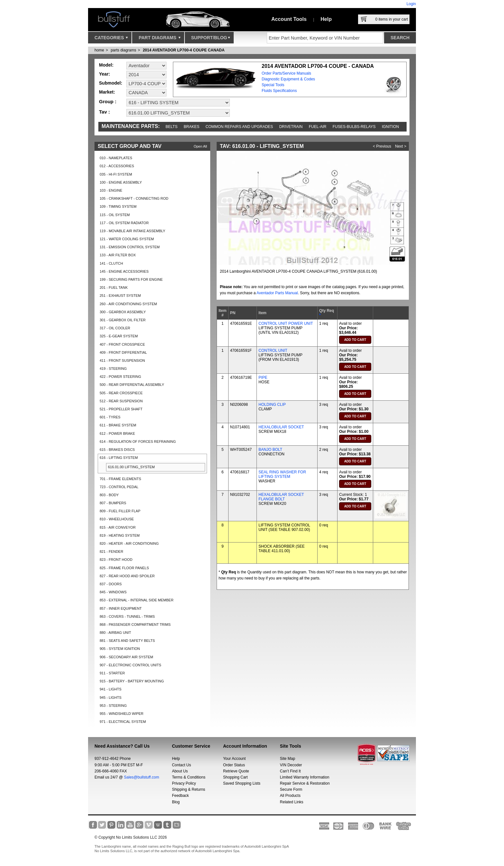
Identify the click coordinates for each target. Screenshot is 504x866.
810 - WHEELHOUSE (117, 519)
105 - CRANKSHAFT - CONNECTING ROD (134, 198)
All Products (290, 796)
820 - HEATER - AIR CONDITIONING (129, 543)
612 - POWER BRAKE (117, 433)
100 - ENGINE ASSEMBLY (121, 182)
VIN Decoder (291, 765)
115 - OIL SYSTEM (115, 215)
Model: (106, 65)
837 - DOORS (111, 584)
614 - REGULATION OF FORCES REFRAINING (138, 442)
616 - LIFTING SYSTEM (119, 458)
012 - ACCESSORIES (117, 166)
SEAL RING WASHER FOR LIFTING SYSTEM (282, 474)
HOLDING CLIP (272, 405)
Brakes (192, 127)
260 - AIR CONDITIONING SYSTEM (128, 304)
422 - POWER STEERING (120, 377)
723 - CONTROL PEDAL (119, 487)
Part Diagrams (159, 39)
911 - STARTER (112, 673)
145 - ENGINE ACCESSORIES (124, 271)
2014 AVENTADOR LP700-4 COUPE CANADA (184, 50)
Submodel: (111, 83)
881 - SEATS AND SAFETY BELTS (127, 641)
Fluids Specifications (279, 91)
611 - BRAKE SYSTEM (118, 425)
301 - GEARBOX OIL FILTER (123, 320)
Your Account (234, 759)
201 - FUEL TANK (114, 287)
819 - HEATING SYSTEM (120, 535)
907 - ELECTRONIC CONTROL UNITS (130, 665)
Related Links (292, 802)
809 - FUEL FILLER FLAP (120, 511)
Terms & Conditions (189, 777)
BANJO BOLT (270, 450)
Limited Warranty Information (305, 777)
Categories (111, 39)
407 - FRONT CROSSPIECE (122, 344)
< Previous (382, 146)
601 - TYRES (110, 417)
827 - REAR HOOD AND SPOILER (127, 576)
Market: (107, 92)
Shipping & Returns (189, 789)
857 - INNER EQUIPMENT (121, 608)
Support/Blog (211, 39)
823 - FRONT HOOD (116, 560)
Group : (108, 101)
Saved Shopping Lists (242, 783)
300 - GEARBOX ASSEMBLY (123, 312)
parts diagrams (123, 50)
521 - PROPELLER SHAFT (121, 409)
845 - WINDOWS (113, 592)
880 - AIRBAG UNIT (115, 633)
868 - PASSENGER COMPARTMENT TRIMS (135, 624)
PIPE (263, 378)
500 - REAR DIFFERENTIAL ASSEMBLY (132, 385)
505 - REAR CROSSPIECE (121, 393)
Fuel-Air (318, 127)
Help (326, 19)
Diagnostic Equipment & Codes (288, 79)
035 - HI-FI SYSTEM (116, 174)
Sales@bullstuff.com (142, 777)
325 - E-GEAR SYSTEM (119, 336)
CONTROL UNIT (273, 351)
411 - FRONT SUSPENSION (122, 360)
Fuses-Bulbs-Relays (354, 127)
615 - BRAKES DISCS (117, 450)
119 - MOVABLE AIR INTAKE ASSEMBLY (132, 231)
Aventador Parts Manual (277, 293)
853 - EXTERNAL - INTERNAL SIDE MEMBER (137, 600)
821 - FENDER (111, 552)
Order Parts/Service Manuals (286, 73)
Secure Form (291, 789)
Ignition (390, 127)
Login (411, 4)
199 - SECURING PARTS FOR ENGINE (131, 279)
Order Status (234, 765)
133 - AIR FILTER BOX (118, 255)
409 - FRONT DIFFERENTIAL (123, 352)
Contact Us (181, 765)
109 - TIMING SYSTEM (118, 206)
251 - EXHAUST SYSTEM (120, 296)
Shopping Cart (235, 777)
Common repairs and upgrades (239, 127)
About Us (180, 771)
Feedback (180, 796)
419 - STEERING (113, 369)
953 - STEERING (113, 706)
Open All (200, 146)
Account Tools (289, 19)
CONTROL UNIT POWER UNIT (286, 324)
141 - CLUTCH (111, 263)
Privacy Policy (184, 783)
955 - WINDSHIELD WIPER (122, 714)
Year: (104, 74)
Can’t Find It (290, 771)
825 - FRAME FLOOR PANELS (124, 568)
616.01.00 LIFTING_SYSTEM (131, 467)
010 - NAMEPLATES (116, 158)
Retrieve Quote (236, 771)
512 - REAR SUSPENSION (121, 401)
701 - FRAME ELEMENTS (120, 479)
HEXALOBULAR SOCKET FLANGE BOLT (281, 497)
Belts (171, 127)
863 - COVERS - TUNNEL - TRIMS (127, 616)
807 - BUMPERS (113, 503)
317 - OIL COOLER (115, 328)
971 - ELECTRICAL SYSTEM (123, 722)
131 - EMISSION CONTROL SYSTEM (130, 247)
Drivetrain (291, 127)
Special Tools (273, 85)
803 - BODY (109, 495)
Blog (176, 802)
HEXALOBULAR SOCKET (281, 427)
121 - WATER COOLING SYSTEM (127, 239)
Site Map (288, 759)
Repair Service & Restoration (305, 783)
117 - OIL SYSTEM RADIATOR (124, 223)
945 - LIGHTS (111, 697)
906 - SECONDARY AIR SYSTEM (126, 657)
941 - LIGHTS (111, 689)
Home (99, 50)
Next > (401, 146)
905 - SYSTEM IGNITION (120, 649)
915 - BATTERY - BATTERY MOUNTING (132, 681)
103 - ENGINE (111, 190)
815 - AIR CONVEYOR (118, 527)
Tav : (104, 112)
